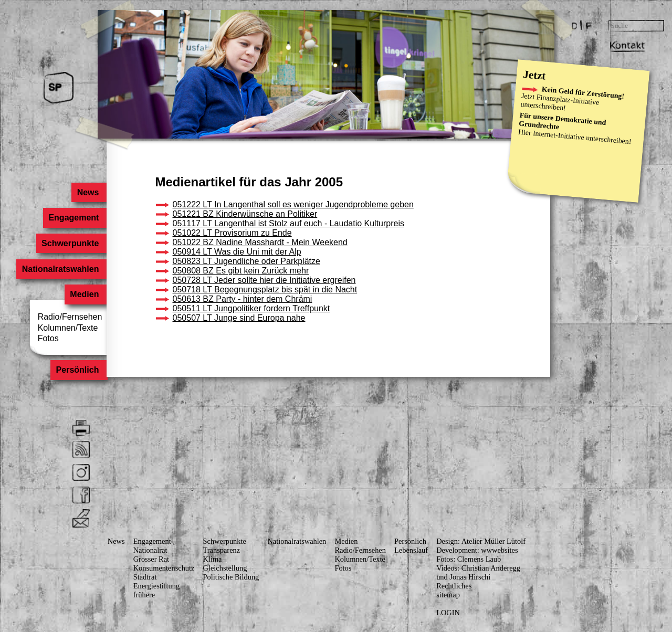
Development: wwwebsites (477, 550)
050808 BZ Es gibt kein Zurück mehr (241, 271)
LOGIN (448, 613)
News (88, 192)
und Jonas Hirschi (463, 577)
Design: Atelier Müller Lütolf (481, 541)
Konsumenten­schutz (164, 568)
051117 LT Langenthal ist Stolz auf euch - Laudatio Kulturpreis (288, 223)
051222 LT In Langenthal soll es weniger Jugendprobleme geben (293, 204)
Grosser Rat (151, 559)
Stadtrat (145, 577)
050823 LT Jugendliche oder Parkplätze (246, 261)
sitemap (448, 595)
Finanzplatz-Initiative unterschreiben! (560, 102)
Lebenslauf (411, 550)
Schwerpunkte (70, 243)
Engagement (73, 218)
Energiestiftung (156, 586)
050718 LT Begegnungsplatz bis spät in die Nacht (265, 289)
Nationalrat (150, 550)
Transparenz (222, 550)
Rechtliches (454, 586)
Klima (213, 559)
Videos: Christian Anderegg (478, 568)
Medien (84, 295)
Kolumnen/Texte (68, 328)
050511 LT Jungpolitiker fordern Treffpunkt (251, 308)
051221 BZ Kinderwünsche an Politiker (245, 214)
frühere (144, 595)
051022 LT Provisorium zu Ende (232, 233)
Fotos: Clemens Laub (469, 559)
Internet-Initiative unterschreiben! (582, 137)
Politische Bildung (231, 577)
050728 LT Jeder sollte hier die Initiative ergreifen (264, 280)
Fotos (48, 338)
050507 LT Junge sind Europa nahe (239, 318)
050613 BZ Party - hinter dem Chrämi (243, 299)
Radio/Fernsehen (70, 317)
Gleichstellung (225, 568)
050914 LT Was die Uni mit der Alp (237, 252)
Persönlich (78, 370)
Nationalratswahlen (61, 269)
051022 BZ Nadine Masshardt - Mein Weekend (260, 242)
